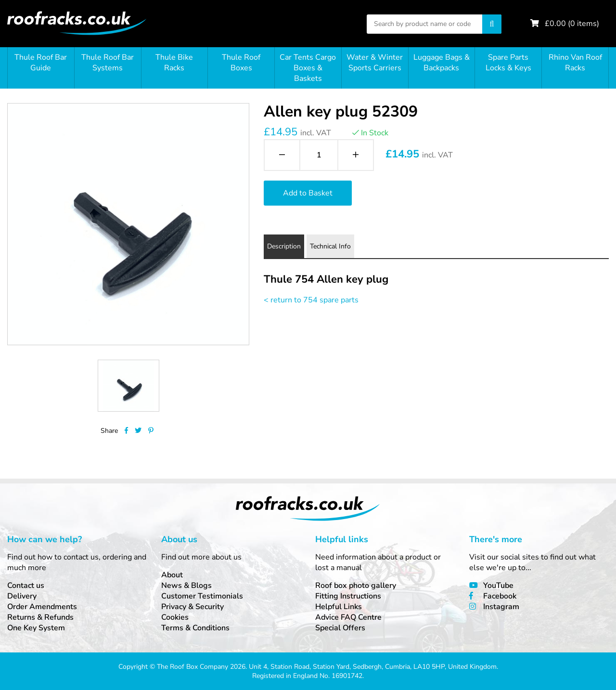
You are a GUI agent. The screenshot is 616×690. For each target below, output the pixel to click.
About (172, 575)
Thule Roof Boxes (241, 63)
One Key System (36, 628)
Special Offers (340, 628)
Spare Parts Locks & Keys (508, 63)
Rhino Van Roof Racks (575, 63)
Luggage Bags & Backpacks (442, 63)
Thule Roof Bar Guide (41, 63)
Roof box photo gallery (356, 586)
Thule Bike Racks (174, 63)
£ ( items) (572, 24)
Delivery (22, 596)
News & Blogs (186, 586)
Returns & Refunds (40, 617)
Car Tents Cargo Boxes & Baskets (308, 68)
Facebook (500, 596)
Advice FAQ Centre (348, 617)
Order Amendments (42, 607)
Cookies (175, 617)
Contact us (26, 586)
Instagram (501, 607)
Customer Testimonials (202, 596)
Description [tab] (284, 246)
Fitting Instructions (348, 596)
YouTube (498, 586)
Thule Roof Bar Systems (108, 63)
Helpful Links (339, 607)
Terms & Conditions (195, 628)
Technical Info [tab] (330, 246)
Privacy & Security (192, 607)
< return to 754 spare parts (311, 300)
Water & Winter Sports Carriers (375, 63)
